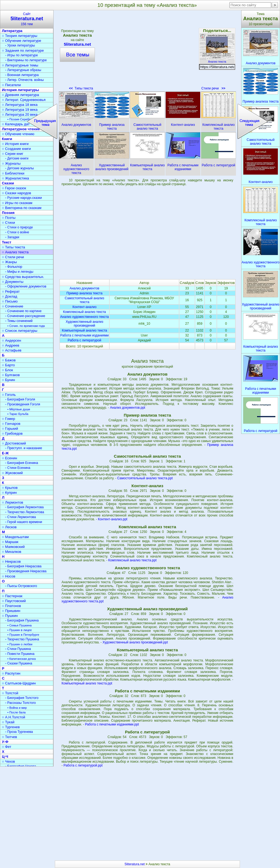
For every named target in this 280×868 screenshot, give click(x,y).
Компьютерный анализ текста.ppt (87, 683)
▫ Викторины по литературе (26, 60)
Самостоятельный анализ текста (84, 300)
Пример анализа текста (84, 293)
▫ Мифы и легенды (19, 272)
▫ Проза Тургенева (19, 732)
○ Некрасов (11, 561)
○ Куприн (9, 493)
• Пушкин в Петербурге (23, 635)
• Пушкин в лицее (20, 630)
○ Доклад (10, 296)
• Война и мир (17, 708)
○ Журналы (11, 163)
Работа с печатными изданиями (84, 335)
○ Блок (8, 370)
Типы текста (81, 88)
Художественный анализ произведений (84, 324)
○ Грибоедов (12, 433)
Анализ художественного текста (84, 317)
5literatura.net (77, 44)
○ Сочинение (13, 306)
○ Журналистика (15, 178)
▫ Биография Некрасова (23, 566)
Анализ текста (217, 60)
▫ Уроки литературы (20, 45)
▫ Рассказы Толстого (21, 703)
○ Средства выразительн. (23, 277)
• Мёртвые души (19, 409)
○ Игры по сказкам (17, 203)
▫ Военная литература (22, 75)
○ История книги (15, 144)
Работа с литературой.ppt (83, 765)
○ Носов (9, 576)
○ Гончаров (11, 424)
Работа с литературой (85, 340)
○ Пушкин (10, 616)
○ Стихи (8, 223)
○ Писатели (11, 85)
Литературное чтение (21, 129)
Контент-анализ (84, 307)
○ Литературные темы (20, 65)
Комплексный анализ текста (84, 312)
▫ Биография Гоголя (20, 399)
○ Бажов (9, 360)
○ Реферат (11, 291)
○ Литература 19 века (20, 110)
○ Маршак (10, 542)
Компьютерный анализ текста (84, 330)
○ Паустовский (14, 601)
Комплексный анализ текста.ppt (132, 560)
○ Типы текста (14, 247)
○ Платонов (11, 606)
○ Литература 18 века (20, 105)
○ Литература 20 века (20, 114)
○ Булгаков (11, 375)
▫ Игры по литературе (21, 55)
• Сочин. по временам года (26, 326)
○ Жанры (9, 262)
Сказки (8, 183)
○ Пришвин (11, 611)
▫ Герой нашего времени (24, 522)
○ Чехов (8, 761)
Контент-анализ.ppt (113, 519)
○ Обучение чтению (18, 134)
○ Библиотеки (13, 173)
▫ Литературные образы (23, 70)
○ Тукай (8, 722)
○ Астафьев (12, 350)
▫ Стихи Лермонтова (21, 517)
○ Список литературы (20, 331)
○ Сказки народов (17, 193)
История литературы (21, 90)
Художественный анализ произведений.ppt (135, 642)
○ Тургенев (11, 727)
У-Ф (5, 742)
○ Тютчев (9, 737)
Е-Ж (5, 453)
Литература (12, 31)
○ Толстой (10, 693)
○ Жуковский (12, 473)
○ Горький (10, 429)
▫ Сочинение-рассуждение (25, 316)
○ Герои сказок (14, 188)
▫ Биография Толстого (22, 698)
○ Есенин (9, 458)
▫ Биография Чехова (21, 766)
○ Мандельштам (15, 537)
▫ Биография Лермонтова (24, 507)
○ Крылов (10, 488)
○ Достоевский (14, 443)
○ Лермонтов (13, 502)
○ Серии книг (13, 154)
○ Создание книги (16, 149)
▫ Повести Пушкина (20, 654)
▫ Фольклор (14, 267)
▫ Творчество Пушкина (22, 639)
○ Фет (7, 747)
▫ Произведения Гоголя (23, 404)
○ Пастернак (12, 596)
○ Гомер (8, 419)
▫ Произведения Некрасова (26, 571)
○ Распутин (11, 673)
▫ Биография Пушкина (22, 620)
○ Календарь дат (16, 124)
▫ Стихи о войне (17, 232)
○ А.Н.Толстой (14, 717)
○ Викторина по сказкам (22, 208)
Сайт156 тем (27, 19)
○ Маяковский (13, 547)
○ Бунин (8, 380)
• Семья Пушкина (20, 625)
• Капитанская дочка (22, 659)
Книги (7, 139)
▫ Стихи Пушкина (18, 649)
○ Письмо (10, 301)
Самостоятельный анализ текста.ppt (145, 478)
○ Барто (8, 365)
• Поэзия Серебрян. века (25, 119)
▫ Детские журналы (20, 168)
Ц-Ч (5, 757)
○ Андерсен (11, 340)
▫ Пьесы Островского (21, 586)
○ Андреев (11, 345)
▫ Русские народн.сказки (24, 198)
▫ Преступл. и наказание (24, 448)
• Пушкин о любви (20, 644)
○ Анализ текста (15, 252)
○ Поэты (9, 218)
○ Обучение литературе (22, 41)
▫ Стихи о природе (19, 227)
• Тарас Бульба (18, 414)
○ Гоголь (9, 395)
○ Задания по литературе (23, 50)
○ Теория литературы (20, 36)
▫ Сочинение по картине (23, 311)
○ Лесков (9, 527)
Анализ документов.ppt (128, 408)
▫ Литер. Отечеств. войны (24, 80)
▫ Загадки (12, 237)
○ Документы (13, 282)
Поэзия (8, 213)
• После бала (17, 712)
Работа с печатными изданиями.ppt (112, 724)
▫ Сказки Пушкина (19, 663)
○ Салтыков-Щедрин (19, 683)
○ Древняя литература (20, 95)
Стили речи (213, 88)
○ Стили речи (13, 257)
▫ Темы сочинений (19, 321)
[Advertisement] (147, 52)
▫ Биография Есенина (22, 463)
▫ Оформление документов (26, 286)
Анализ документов (84, 288)
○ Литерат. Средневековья (24, 100)
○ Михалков (12, 552)
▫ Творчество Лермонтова (25, 512)
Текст (7, 242)
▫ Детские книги (17, 158)
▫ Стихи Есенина (18, 468)
